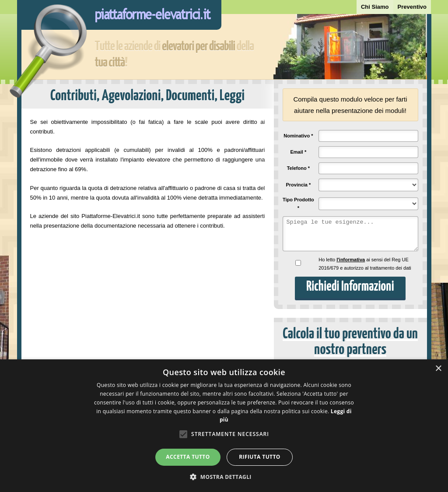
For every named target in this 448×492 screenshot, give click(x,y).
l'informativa (351, 260)
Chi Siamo (375, 7)
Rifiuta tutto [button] (260, 457)
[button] (224, 477)
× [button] (438, 369)
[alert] (224, 426)
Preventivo (412, 7)
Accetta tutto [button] (188, 457)
